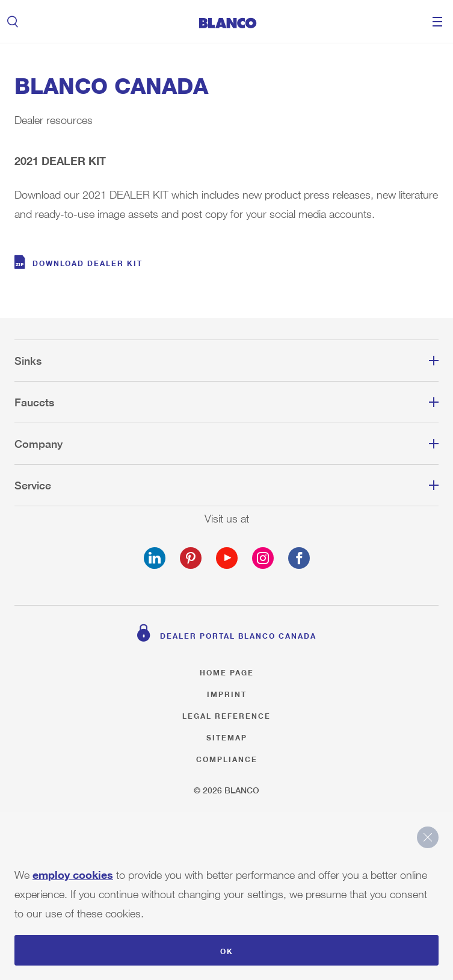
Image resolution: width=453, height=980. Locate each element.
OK (227, 950)
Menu (437, 22)
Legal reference (226, 714)
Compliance (227, 758)
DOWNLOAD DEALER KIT (88, 262)
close (428, 837)
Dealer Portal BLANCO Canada (238, 634)
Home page (227, 671)
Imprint (227, 693)
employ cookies (73, 872)
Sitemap (227, 736)
